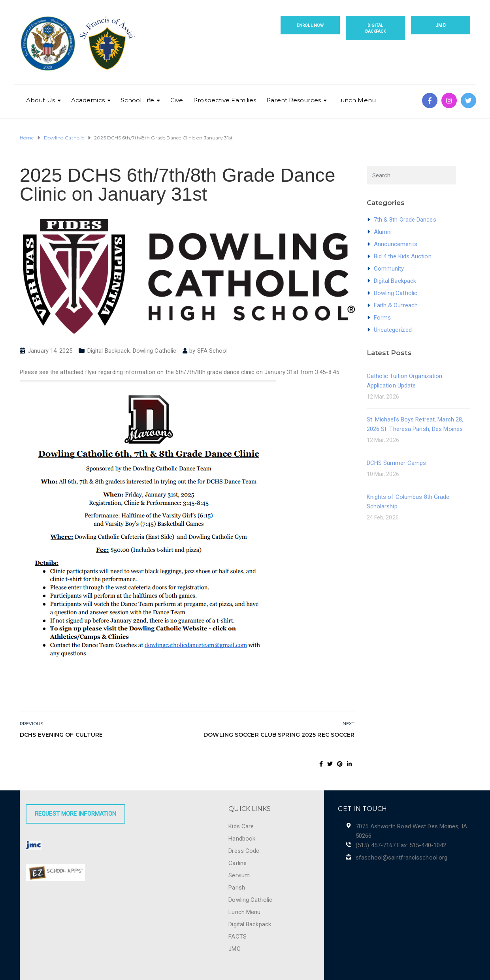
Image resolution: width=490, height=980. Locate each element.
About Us (41, 100)
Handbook (242, 839)
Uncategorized (393, 330)
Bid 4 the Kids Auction (403, 256)
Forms (383, 318)
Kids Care (241, 826)
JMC (440, 25)
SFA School (212, 351)
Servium (239, 875)
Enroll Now (310, 25)
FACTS (237, 937)
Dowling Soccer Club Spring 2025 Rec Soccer (279, 735)
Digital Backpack (376, 28)
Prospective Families (225, 100)
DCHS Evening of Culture (61, 735)
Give (177, 100)
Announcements (396, 244)
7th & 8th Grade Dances (405, 220)
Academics (88, 100)
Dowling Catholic (155, 351)
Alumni (383, 232)
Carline (237, 863)
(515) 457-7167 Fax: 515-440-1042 (401, 845)
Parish (237, 888)
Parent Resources (294, 100)
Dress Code (244, 851)
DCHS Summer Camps (397, 463)
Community (389, 269)
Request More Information (75, 814)
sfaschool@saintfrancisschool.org (401, 858)
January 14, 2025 (50, 351)
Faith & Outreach (396, 305)
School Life (138, 100)
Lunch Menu (356, 100)
